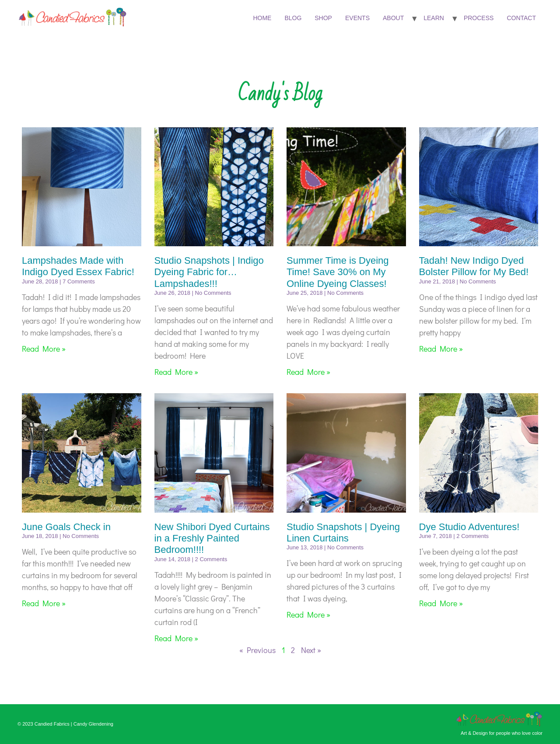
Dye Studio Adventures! (469, 527)
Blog (293, 18)
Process (479, 18)
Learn (434, 18)
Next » (311, 650)
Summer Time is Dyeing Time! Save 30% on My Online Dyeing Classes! (338, 272)
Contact (521, 18)
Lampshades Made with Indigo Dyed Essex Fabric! (78, 266)
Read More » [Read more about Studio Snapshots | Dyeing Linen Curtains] (308, 615)
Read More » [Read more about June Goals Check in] (44, 603)
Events (357, 18)
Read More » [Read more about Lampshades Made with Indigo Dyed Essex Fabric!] (44, 349)
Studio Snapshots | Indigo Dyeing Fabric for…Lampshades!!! (209, 272)
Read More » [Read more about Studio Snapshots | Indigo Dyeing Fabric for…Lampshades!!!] (176, 372)
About (393, 18)
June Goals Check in (66, 527)
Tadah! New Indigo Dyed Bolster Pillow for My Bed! (474, 266)
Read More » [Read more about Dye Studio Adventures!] (441, 603)
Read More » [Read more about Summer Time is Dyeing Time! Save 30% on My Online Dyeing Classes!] (308, 372)
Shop (323, 18)
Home (262, 18)
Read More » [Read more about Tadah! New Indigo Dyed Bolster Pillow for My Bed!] (441, 349)
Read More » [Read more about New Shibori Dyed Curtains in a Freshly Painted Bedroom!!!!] (176, 638)
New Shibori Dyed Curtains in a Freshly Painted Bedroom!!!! (212, 538)
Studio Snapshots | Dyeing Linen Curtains (343, 533)
